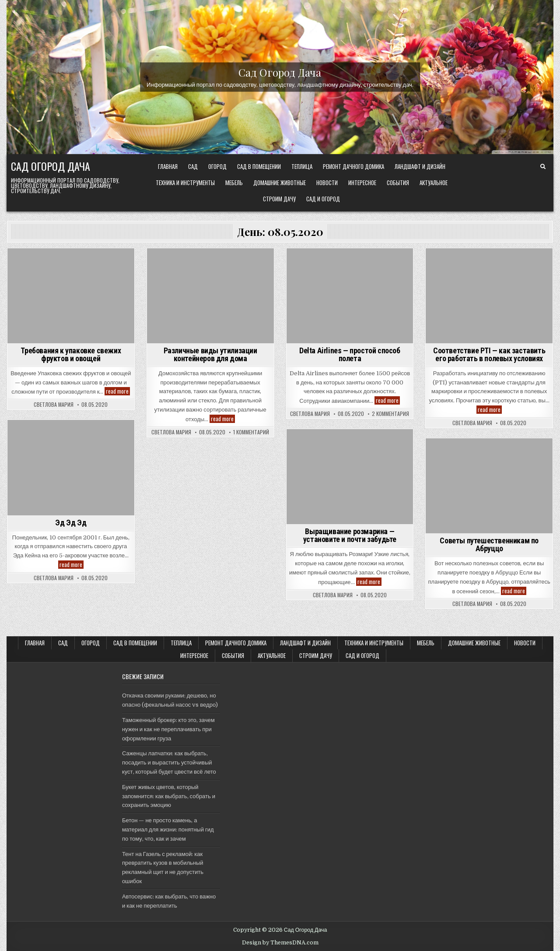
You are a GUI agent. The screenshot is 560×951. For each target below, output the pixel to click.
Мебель (234, 183)
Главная (168, 166)
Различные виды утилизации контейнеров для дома (210, 354)
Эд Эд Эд (71, 523)
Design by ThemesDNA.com (280, 943)
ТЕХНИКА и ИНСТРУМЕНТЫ (185, 183)
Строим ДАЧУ (279, 199)
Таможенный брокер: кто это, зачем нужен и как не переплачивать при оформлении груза (168, 729)
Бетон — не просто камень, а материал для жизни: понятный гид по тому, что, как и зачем (168, 829)
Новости (327, 183)
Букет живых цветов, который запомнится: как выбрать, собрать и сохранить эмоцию (169, 796)
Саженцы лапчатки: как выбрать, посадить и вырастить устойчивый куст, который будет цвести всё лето (169, 763)
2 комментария (390, 414)
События (398, 183)
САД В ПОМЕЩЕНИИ (259, 166)
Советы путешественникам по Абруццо (489, 544)
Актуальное (434, 183)
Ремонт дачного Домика (353, 166)
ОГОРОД (217, 166)
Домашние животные (280, 183)
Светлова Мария (54, 405)
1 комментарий (251, 432)
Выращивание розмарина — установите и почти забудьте (350, 535)
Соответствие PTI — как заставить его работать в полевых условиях (489, 354)
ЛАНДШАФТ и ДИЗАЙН (420, 166)
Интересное (362, 183)
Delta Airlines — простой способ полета (350, 354)
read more (118, 391)
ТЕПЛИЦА (302, 166)
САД (193, 166)
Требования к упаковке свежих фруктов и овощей (71, 354)
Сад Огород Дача (280, 72)
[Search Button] (543, 167)
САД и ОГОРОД (323, 199)
